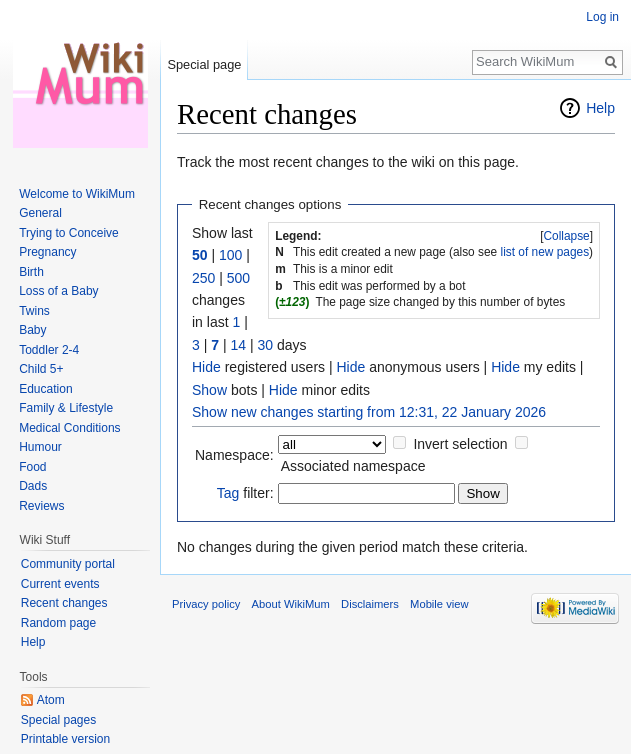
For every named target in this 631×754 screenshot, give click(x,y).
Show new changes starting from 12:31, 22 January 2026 (369, 412)
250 (203, 278)
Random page (58, 623)
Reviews (41, 506)
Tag (228, 493)
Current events (60, 584)
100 (230, 255)
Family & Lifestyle (66, 408)
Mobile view (439, 604)
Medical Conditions (69, 428)
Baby (32, 330)
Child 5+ (41, 369)
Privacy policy (206, 604)
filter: (245, 493)
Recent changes (64, 603)
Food (32, 467)
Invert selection (460, 444)
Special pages (58, 720)
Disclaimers (370, 604)
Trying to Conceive (69, 233)
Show (209, 390)
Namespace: (234, 455)
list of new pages (545, 252)
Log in (602, 17)
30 (265, 345)
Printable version (65, 739)
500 (238, 278)
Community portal (68, 564)
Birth (31, 272)
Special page (204, 64)
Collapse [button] (566, 236)
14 (238, 345)
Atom (51, 700)
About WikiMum (291, 604)
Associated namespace (353, 466)
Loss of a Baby (58, 291)
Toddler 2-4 (49, 350)
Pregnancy (47, 252)
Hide (206, 367)
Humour (40, 447)
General (40, 213)
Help (600, 108)
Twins (34, 311)
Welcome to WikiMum (77, 194)
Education (45, 389)
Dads (33, 486)
